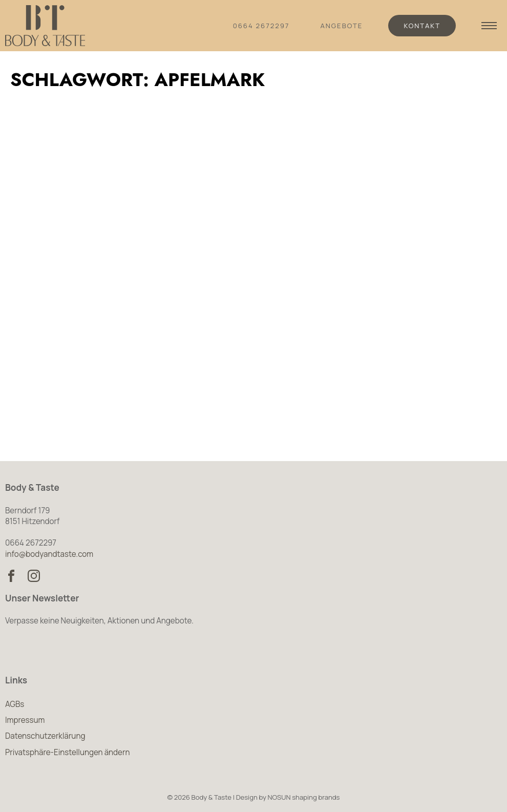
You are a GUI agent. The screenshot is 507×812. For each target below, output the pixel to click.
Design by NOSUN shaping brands (288, 797)
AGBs (15, 704)
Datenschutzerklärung (45, 736)
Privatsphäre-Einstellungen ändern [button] (67, 752)
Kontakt (422, 26)
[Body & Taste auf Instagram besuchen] (34, 576)
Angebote (341, 26)
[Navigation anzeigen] (489, 26)
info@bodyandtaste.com (49, 554)
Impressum (25, 720)
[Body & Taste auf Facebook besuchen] (11, 576)
